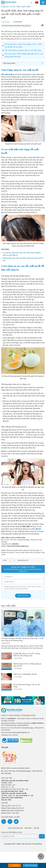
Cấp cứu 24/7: (11, 806)
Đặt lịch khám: (10, 813)
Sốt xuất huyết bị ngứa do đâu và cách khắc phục (23, 50)
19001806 (15, 544)
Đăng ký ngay (23, 596)
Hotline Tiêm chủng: (13, 808)
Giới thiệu (28, 828)
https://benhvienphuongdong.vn (18, 546)
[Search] (31, 2)
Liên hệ (36, 828)
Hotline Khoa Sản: (12, 811)
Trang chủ (5, 7)
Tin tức (13, 7)
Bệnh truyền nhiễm (24, 7)
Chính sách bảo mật (15, 828)
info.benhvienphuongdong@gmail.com (18, 732)
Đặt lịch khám (30, 865)
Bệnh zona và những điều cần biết (25, 674)
